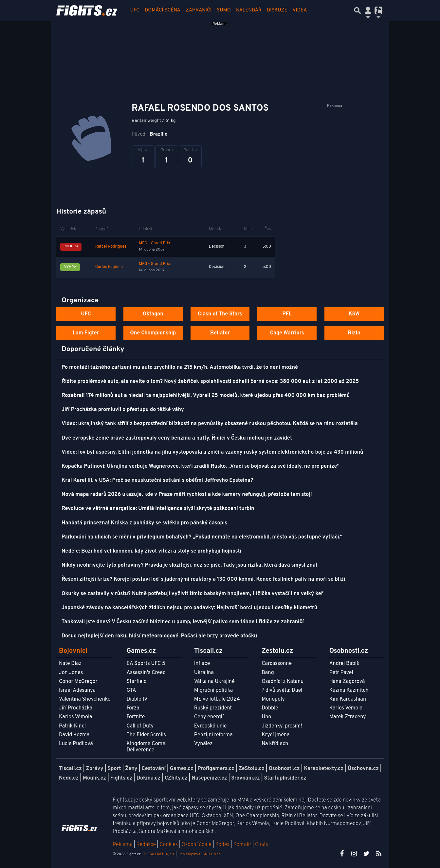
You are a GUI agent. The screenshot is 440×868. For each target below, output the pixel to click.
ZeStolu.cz (252, 769)
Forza (133, 708)
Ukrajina (204, 673)
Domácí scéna (163, 10)
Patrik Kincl (72, 726)
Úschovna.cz (363, 769)
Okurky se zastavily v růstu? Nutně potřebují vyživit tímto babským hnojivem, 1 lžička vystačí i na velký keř (192, 594)
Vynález (203, 744)
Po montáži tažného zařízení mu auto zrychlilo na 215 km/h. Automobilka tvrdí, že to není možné (180, 368)
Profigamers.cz (216, 769)
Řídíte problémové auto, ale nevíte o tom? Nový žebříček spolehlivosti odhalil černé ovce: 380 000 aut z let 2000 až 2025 (210, 382)
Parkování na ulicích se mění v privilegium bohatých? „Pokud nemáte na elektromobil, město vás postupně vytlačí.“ (202, 537)
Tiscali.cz (70, 769)
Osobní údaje (197, 845)
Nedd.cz (69, 778)
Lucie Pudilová (76, 744)
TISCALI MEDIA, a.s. (159, 854)
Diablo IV (137, 699)
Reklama (123, 845)
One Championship (153, 333)
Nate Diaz (70, 664)
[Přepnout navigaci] (368, 10)
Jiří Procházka (76, 708)
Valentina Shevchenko (85, 699)
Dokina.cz (148, 778)
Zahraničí (199, 10)
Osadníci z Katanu (283, 682)
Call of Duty (140, 726)
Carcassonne (277, 664)
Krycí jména (275, 735)
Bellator (220, 333)
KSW (354, 314)
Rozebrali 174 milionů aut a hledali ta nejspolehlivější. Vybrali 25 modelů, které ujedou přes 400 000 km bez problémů (206, 396)
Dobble (270, 708)
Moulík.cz (94, 778)
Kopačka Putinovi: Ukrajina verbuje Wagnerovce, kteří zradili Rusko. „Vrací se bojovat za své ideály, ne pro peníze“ (201, 466)
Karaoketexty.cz (324, 769)
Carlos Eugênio (109, 267)
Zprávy (95, 769)
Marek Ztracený (348, 717)
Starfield (136, 682)
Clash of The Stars (220, 314)
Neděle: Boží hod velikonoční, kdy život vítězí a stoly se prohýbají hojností (151, 551)
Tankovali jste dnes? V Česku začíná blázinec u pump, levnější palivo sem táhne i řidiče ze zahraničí (183, 622)
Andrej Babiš (344, 664)
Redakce (146, 845)
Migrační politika (213, 690)
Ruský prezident (213, 708)
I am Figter (86, 333)
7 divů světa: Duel (282, 690)
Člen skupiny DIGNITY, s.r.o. (199, 854)
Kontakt (243, 845)
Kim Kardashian (348, 699)
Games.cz (182, 769)
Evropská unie (211, 726)
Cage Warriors (287, 333)
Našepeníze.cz (209, 778)
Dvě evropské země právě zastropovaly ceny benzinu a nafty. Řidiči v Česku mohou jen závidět (177, 438)
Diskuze (277, 10)
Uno (266, 717)
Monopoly (273, 699)
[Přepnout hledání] (357, 10)
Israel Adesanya (77, 690)
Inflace (202, 664)
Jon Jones (71, 673)
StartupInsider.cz (285, 778)
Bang (268, 673)
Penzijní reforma (213, 735)
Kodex (223, 845)
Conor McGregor (78, 682)
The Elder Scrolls (146, 735)
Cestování (153, 769)
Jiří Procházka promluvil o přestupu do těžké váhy (123, 410)
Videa (300, 10)
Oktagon (153, 314)
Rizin (354, 333)
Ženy (131, 769)
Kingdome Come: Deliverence (146, 747)
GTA (131, 690)
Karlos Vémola (76, 717)
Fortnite (136, 717)
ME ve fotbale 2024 (217, 699)
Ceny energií (209, 717)
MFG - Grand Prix (155, 243)
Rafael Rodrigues (111, 247)
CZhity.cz (176, 778)
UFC (135, 10)
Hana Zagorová (347, 682)
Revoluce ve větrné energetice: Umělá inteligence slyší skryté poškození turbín (158, 509)
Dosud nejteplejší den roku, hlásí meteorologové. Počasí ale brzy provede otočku (159, 636)
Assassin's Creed (146, 673)
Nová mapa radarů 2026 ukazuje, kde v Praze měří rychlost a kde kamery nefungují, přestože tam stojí (187, 495)
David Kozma (74, 735)
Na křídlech (275, 744)
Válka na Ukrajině (214, 682)
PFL (287, 314)
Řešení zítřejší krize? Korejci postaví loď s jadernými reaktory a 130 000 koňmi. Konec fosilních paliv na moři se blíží (203, 579)
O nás (262, 845)
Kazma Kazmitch (349, 690)
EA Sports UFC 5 (146, 664)
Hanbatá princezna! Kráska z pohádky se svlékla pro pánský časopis (144, 523)
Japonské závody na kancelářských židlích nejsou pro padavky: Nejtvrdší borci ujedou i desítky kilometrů (189, 608)
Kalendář (249, 10)
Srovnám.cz (246, 778)
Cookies (169, 845)
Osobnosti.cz (284, 769)
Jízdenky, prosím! (282, 726)
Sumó (224, 10)
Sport (114, 769)
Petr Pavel (341, 673)
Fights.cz (121, 778)
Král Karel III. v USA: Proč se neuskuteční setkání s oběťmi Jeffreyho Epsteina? (157, 481)
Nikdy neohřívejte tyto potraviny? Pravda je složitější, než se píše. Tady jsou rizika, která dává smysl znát (190, 565)
